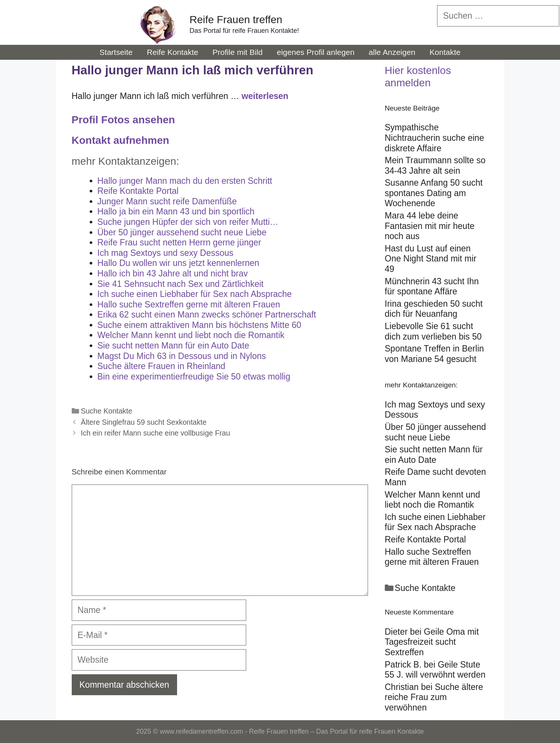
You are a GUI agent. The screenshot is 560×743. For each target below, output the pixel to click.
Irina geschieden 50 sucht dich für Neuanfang (434, 309)
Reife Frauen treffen (236, 20)
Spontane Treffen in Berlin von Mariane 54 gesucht (434, 354)
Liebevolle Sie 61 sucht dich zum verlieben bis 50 (433, 331)
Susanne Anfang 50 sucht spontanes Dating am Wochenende (434, 193)
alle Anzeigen (392, 52)
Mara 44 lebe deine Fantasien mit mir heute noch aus (430, 226)
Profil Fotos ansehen (123, 120)
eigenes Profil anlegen (316, 52)
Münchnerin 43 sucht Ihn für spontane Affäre (432, 287)
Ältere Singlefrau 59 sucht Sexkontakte (144, 422)
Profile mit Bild (238, 52)
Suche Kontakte (106, 411)
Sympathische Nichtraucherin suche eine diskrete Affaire (434, 138)
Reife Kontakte (173, 52)
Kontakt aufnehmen (120, 140)
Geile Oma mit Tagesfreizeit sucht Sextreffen (432, 642)
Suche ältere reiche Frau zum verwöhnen (434, 697)
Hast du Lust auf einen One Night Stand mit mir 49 (431, 259)
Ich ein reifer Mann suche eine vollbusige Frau (155, 433)
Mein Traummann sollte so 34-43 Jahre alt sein (435, 165)
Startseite (116, 52)
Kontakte (445, 52)
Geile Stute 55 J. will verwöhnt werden (435, 670)
